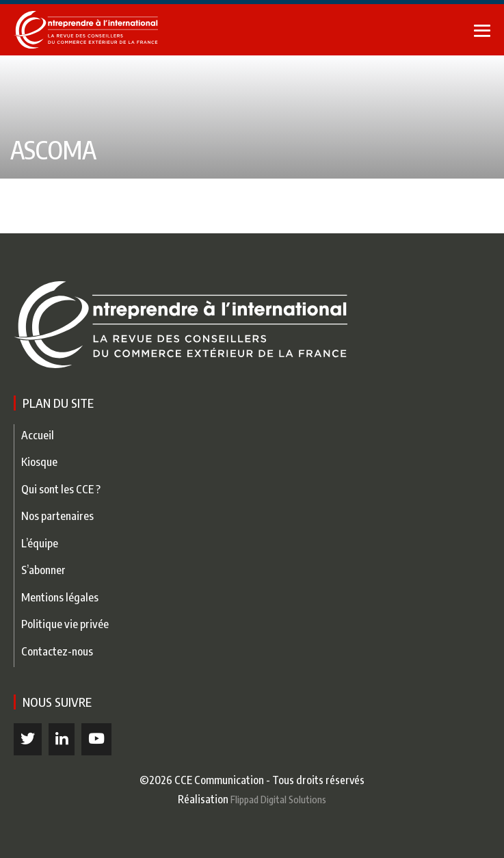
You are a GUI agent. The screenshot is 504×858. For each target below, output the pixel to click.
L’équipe (40, 543)
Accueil (38, 435)
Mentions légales (60, 597)
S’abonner (43, 570)
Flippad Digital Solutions (278, 799)
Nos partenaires (57, 516)
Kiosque (39, 461)
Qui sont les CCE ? (61, 489)
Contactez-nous (57, 651)
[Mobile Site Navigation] (482, 31)
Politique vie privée (65, 624)
